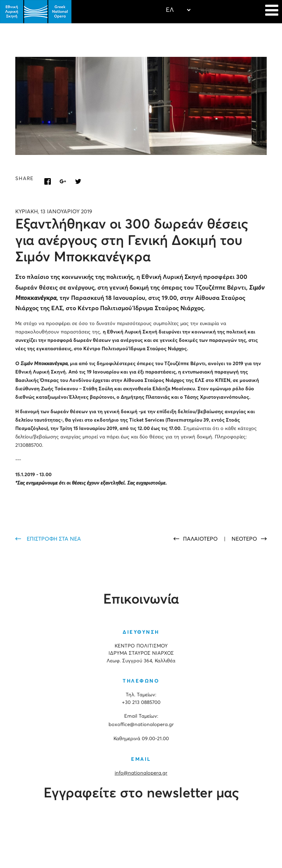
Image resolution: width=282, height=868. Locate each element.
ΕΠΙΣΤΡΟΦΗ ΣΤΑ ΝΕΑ (54, 539)
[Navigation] (272, 11)
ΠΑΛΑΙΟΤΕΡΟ (201, 539)
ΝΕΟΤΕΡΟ (244, 539)
